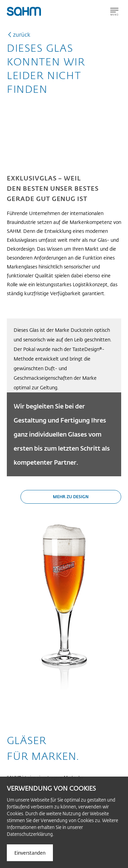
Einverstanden (30, 853)
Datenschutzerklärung (30, 834)
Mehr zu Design (71, 496)
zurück (22, 34)
